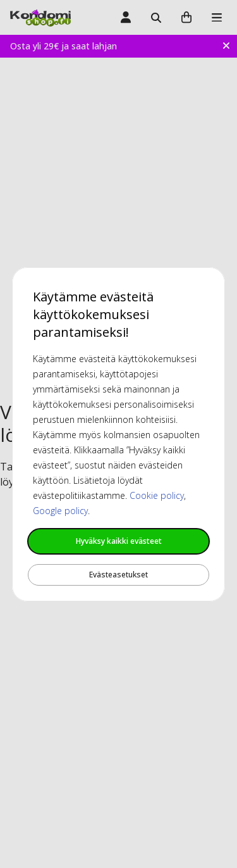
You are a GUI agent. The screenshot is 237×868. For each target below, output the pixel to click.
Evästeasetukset (118, 575)
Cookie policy (157, 495)
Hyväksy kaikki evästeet (119, 541)
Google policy (60, 511)
